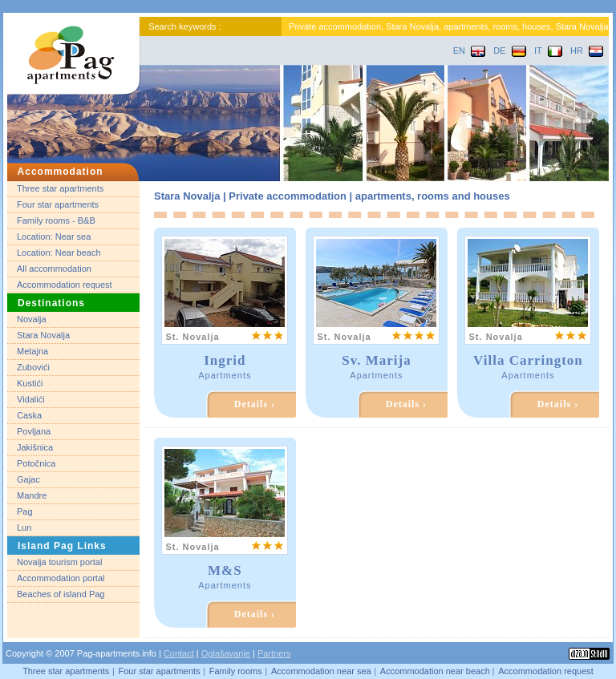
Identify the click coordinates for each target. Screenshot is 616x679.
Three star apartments (60, 188)
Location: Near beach (59, 253)
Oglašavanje (226, 653)
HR (587, 51)
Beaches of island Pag (61, 594)
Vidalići (31, 399)
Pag (25, 511)
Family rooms (236, 671)
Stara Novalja (43, 335)
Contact (179, 653)
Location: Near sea (54, 236)
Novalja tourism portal (59, 562)
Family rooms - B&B (56, 220)
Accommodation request (65, 285)
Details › (255, 404)
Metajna (32, 351)
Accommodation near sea (321, 671)
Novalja (32, 319)
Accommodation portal (61, 578)
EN (469, 51)
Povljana (34, 431)
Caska (29, 415)
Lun (24, 527)
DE (509, 51)
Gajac (28, 479)
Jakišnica (35, 447)
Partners (274, 653)
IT (548, 51)
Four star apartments (58, 204)
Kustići (30, 383)
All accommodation (54, 269)
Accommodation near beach (436, 671)
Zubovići (33, 367)
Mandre (32, 495)
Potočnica (36, 463)
